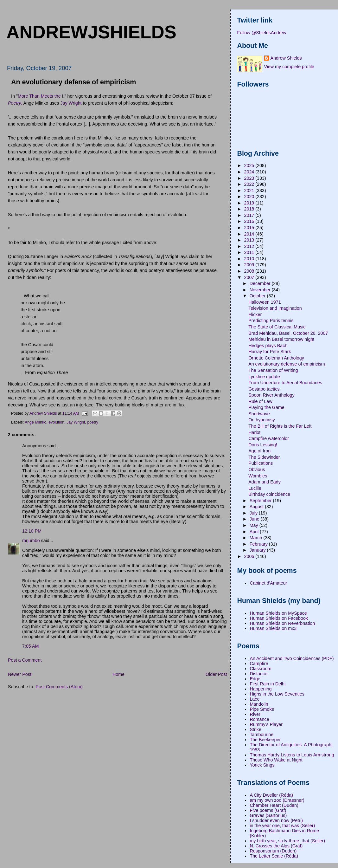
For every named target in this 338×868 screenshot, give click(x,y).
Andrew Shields (286, 58)
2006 (250, 556)
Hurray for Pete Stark (270, 352)
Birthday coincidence (269, 494)
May (255, 525)
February (259, 544)
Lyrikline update (264, 377)
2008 (250, 271)
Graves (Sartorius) (268, 815)
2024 (250, 172)
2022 (250, 184)
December (261, 283)
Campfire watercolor (269, 438)
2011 (250, 252)
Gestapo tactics (264, 389)
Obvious (257, 470)
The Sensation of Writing (273, 370)
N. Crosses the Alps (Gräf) (276, 846)
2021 (250, 191)
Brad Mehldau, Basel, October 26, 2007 (288, 333)
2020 (250, 197)
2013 (250, 240)
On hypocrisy (261, 420)
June (255, 519)
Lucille (255, 488)
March (257, 538)
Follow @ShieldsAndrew (261, 33)
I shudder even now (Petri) (276, 820)
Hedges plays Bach (268, 346)
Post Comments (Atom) (59, 687)
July (254, 513)
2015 (250, 228)
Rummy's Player (266, 724)
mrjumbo (31, 541)
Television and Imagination (275, 308)
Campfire (259, 664)
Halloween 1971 (265, 302)
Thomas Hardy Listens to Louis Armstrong (292, 755)
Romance (259, 719)
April (255, 532)
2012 (250, 246)
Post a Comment (25, 660)
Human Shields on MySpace (278, 613)
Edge (255, 679)
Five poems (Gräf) (268, 810)
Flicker (255, 314)
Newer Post (20, 674)
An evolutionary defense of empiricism (287, 364)
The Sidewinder (264, 457)
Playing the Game (266, 407)
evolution (56, 422)
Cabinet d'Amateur (268, 583)
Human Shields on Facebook (279, 618)
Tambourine (261, 735)
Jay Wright (71, 103)
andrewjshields (91, 32)
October (258, 296)
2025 (250, 165)
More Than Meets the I (41, 96)
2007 (250, 277)
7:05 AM (30, 646)
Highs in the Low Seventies (277, 694)
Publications (261, 463)
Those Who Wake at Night (276, 760)
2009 (250, 265)
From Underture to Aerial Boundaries (285, 383)
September (261, 501)
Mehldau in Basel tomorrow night (281, 339)
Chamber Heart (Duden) (274, 805)
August (257, 507)
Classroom (260, 669)
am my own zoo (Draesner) (277, 800)
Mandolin (259, 704)
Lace (255, 699)
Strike (255, 729)
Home (118, 674)
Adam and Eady (265, 482)
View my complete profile (289, 67)
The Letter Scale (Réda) (274, 856)
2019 (250, 203)
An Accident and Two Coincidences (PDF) (292, 658)
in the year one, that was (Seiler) (282, 826)
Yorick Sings (262, 765)
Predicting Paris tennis (271, 321)
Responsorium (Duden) (273, 851)
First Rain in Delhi (268, 684)
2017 (250, 215)
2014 (250, 234)
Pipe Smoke (262, 709)
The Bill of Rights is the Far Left (280, 426)
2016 (250, 221)
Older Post (216, 674)
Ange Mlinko (35, 422)
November (261, 290)
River (255, 714)
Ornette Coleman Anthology (276, 358)
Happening (261, 689)
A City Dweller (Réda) (271, 795)
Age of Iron (259, 451)
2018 (250, 209)
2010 (250, 259)
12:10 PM (32, 531)
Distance (258, 674)
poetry (93, 422)
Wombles (258, 476)
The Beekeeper (265, 740)
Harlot (254, 432)
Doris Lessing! (263, 445)
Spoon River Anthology (271, 395)
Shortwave (259, 414)
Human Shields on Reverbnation (282, 623)
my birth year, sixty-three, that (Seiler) (287, 841)
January (258, 550)
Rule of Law (260, 401)
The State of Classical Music (277, 327)
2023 (250, 178)
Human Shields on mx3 (273, 628)
